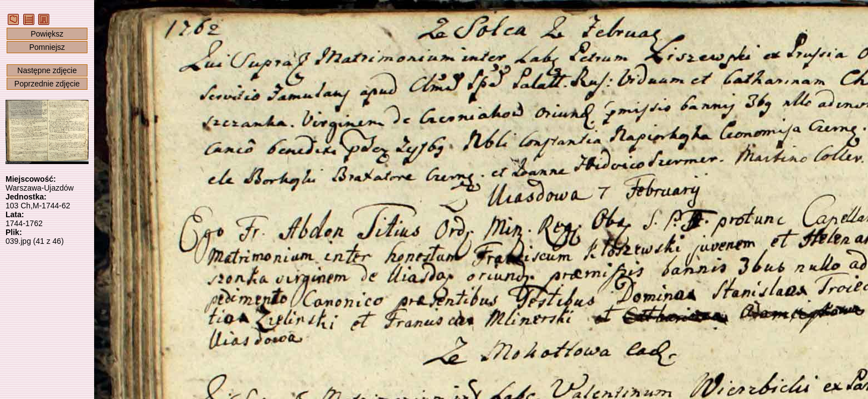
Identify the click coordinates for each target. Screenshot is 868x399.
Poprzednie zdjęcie (47, 84)
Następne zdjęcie (47, 70)
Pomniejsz (47, 47)
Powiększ (47, 34)
